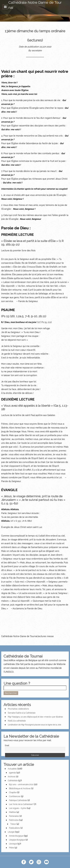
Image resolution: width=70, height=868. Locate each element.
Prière (11, 848)
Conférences (15, 796)
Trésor (13, 824)
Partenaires (14, 816)
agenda (12, 773)
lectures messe (46, 636)
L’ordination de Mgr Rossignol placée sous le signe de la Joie (34, 725)
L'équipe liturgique (17, 840)
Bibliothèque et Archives (20, 788)
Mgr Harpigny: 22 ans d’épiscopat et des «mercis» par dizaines (35, 717)
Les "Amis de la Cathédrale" (21, 804)
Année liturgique (16, 836)
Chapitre (13, 792)
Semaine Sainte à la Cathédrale (22, 713)
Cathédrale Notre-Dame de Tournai (19, 636)
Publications (14, 828)
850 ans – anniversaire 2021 (21, 785)
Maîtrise (12, 812)
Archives (12, 777)
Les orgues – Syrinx (18, 808)
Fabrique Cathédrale (18, 800)
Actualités (12, 769)
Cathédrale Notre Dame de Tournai (35, 5)
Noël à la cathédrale (17, 721)
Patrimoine (14, 820)
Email (7, 745)
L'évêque (13, 844)
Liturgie (11, 832)
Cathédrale (13, 781)
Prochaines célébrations (18, 709)
